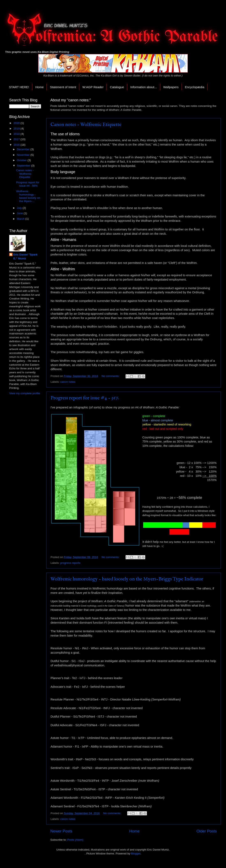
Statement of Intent (63, 87)
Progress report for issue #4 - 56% (85, 398)
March (21, 219)
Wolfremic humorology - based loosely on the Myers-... (28, 196)
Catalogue (117, 87)
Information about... (144, 87)
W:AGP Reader (93, 87)
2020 (17, 123)
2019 (17, 129)
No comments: (111, 376)
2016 (17, 145)
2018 (17, 134)
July (20, 208)
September (24, 166)
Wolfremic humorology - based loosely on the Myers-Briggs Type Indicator (127, 579)
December (24, 149)
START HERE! (19, 87)
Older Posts (207, 831)
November (24, 155)
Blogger (136, 854)
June (20, 213)
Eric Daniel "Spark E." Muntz (25, 257)
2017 (17, 139)
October (22, 160)
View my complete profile (25, 393)
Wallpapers (171, 87)
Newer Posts (61, 831)
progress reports (70, 563)
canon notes (68, 382)
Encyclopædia (195, 87)
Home (39, 87)
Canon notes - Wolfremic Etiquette (86, 125)
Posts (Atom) (75, 840)
